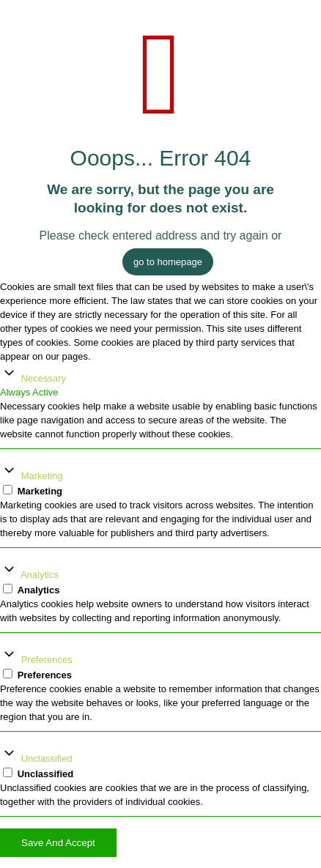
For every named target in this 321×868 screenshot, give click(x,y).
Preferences (47, 660)
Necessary (44, 378)
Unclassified (47, 758)
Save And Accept (58, 843)
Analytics (40, 575)
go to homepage (168, 262)
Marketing (42, 476)
